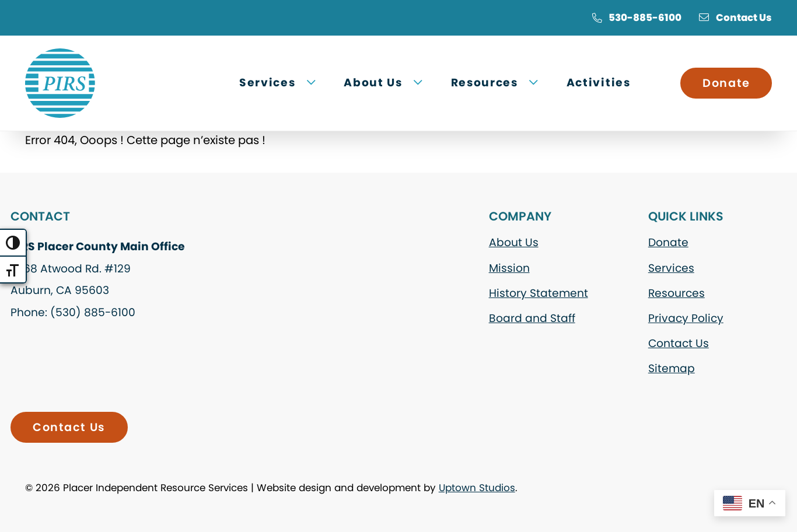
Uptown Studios (477, 488)
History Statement (539, 293)
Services (671, 268)
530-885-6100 (637, 17)
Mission (509, 268)
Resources (677, 293)
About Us (514, 242)
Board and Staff (532, 318)
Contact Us (735, 17)
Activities (599, 83)
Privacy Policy (686, 318)
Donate (726, 83)
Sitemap (672, 368)
